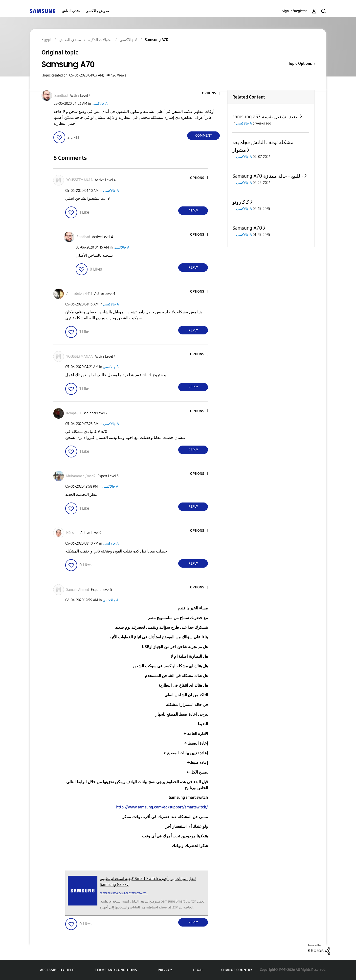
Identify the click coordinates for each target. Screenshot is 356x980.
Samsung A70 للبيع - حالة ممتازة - (268, 176)
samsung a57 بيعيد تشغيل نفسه (266, 117)
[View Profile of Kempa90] (73, 413)
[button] (211, 93)
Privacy (165, 970)
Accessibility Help (57, 970)
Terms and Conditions (116, 970)
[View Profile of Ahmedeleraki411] (79, 294)
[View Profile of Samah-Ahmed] (78, 590)
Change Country (237, 970)
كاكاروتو (241, 202)
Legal (198, 970)
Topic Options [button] (300, 63)
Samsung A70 (247, 228)
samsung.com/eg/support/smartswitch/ (124, 893)
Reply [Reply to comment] (193, 211)
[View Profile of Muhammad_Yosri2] (81, 476)
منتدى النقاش (71, 11)
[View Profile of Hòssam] (72, 533)
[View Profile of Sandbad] (61, 96)
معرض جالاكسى (97, 11)
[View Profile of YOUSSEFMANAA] (79, 180)
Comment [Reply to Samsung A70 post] (204, 136)
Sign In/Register (294, 11)
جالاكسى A (100, 104)
